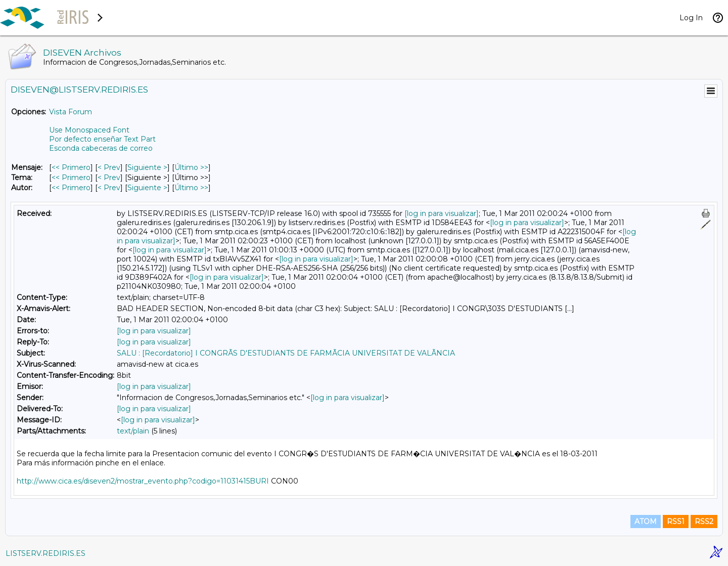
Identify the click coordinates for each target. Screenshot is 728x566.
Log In (691, 18)
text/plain (133, 431)
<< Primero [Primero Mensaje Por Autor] (71, 188)
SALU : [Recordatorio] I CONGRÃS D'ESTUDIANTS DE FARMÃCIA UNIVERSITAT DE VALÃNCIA (286, 353)
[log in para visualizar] (442, 213)
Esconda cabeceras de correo (101, 148)
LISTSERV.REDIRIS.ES (45, 553)
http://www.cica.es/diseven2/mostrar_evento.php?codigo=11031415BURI (143, 481)
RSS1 (676, 521)
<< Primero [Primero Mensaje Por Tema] (71, 178)
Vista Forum (71, 112)
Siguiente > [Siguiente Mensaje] (147, 167)
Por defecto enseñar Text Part (102, 139)
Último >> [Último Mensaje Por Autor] (191, 188)
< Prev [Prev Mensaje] (109, 167)
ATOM (646, 521)
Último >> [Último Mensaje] (191, 167)
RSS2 (704, 521)
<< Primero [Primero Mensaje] (71, 167)
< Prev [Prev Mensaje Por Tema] (109, 178)
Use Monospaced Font (89, 130)
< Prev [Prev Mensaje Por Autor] (109, 188)
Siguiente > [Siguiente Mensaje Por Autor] (147, 188)
